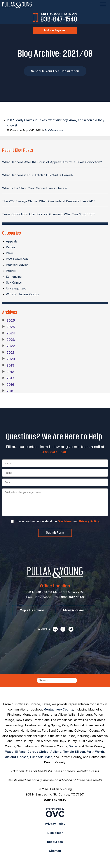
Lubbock (36, 757)
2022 (8, 346)
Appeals (12, 241)
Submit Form (55, 533)
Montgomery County (58, 709)
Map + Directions (32, 610)
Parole (11, 247)
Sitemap (55, 851)
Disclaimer (65, 521)
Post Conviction (54, 130)
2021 (8, 353)
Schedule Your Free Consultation (55, 71)
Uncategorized (16, 288)
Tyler (48, 757)
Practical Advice (17, 265)
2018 (8, 372)
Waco (9, 752)
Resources (55, 842)
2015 (8, 391)
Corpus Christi (38, 752)
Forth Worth (95, 752)
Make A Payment (55, 30)
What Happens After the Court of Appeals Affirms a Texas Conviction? (52, 162)
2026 (9, 320)
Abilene (56, 752)
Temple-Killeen (74, 752)
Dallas (73, 746)
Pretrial (11, 271)
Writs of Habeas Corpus (23, 294)
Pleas (10, 253)
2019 (8, 365)
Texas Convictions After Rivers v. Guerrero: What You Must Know (48, 214)
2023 (9, 340)
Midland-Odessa (16, 757)
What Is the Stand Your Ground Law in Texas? (35, 188)
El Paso (20, 752)
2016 (8, 385)
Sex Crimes (14, 282)
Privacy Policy (89, 521)
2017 (8, 378)
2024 (9, 333)
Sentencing (14, 277)
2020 (9, 359)
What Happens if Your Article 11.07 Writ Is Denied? (38, 175)
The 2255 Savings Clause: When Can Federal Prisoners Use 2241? (49, 201)
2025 (8, 327)
